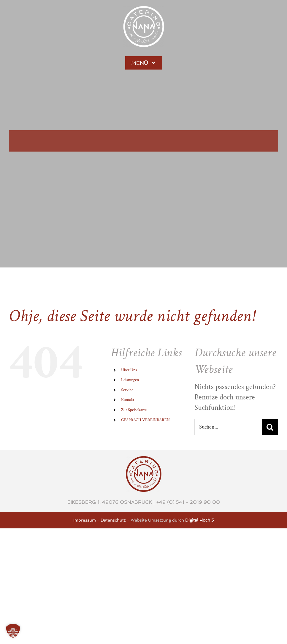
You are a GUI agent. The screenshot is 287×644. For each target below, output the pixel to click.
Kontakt (128, 400)
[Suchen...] (228, 427)
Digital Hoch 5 (200, 520)
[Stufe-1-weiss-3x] (144, 10)
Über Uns (129, 370)
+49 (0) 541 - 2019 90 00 (188, 502)
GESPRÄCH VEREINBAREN (145, 420)
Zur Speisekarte (134, 410)
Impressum (85, 520)
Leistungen (130, 380)
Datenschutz (113, 520)
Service (127, 390)
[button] (13, 631)
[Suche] (270, 427)
